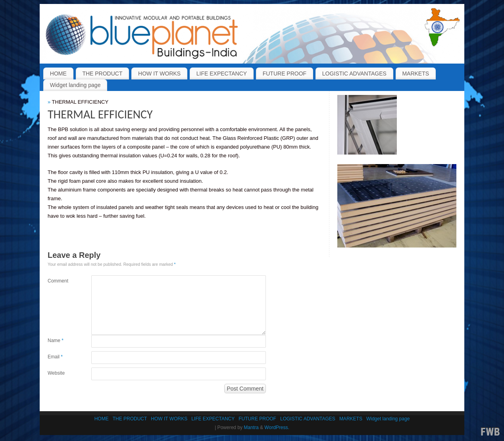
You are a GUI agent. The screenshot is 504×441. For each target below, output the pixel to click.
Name (56, 340)
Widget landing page (75, 85)
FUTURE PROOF (285, 73)
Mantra (251, 427)
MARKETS (416, 73)
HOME (58, 73)
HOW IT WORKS (159, 73)
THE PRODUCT (102, 73)
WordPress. (277, 427)
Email (55, 357)
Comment (58, 281)
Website (56, 373)
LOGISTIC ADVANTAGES (354, 73)
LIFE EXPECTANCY (222, 73)
